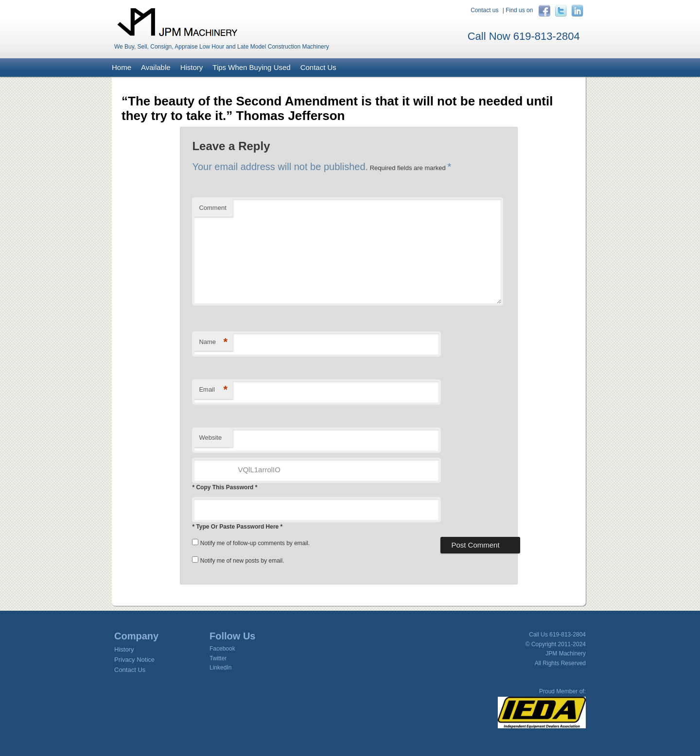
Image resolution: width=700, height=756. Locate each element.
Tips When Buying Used (251, 67)
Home (122, 67)
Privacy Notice (134, 660)
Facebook (222, 649)
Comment (212, 208)
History (192, 67)
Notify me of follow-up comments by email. (255, 543)
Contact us (484, 10)
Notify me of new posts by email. (242, 561)
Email (213, 390)
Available (156, 67)
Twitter (218, 658)
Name (213, 342)
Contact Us (318, 67)
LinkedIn (220, 668)
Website (210, 438)
